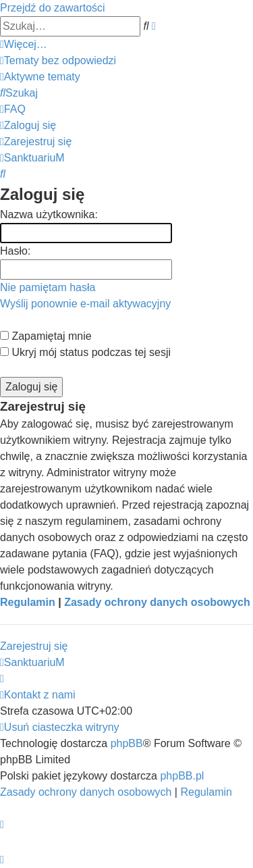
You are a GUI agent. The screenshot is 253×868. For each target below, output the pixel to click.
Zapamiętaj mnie (46, 336)
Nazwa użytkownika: (49, 214)
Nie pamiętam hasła (48, 287)
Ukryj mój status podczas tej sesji (85, 352)
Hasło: (15, 251)
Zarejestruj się (34, 646)
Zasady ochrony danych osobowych (157, 602)
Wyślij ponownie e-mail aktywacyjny (85, 304)
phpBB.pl (182, 776)
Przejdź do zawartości (53, 8)
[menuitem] (58, 60)
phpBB (127, 743)
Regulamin (28, 602)
